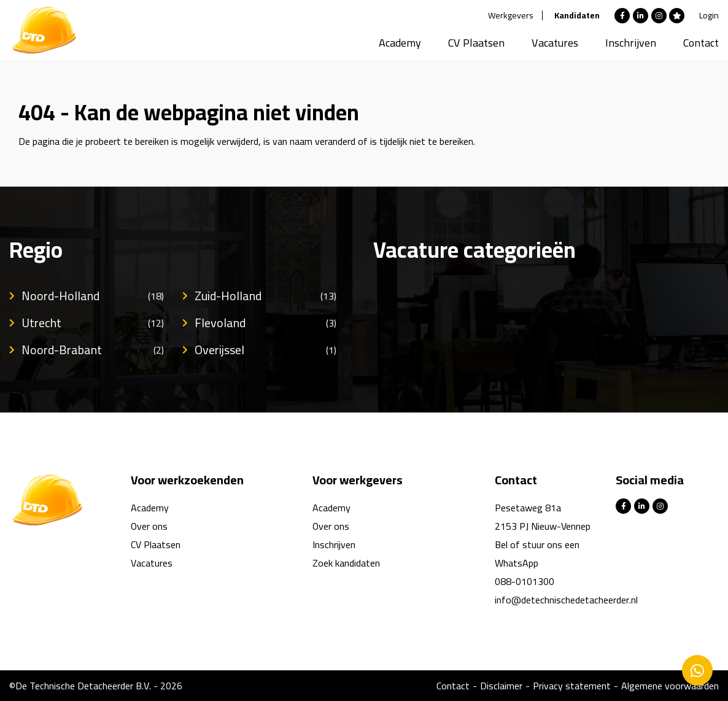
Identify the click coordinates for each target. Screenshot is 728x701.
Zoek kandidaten (346, 563)
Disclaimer (501, 686)
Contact (701, 43)
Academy (400, 43)
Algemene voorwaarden (670, 686)
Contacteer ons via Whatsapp (697, 670)
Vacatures (555, 43)
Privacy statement (572, 686)
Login (709, 15)
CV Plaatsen (476, 43)
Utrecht (93, 323)
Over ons (149, 526)
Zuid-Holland (266, 296)
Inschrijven (631, 43)
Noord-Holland (93, 296)
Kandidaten (577, 15)
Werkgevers (511, 15)
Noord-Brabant (93, 350)
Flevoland (266, 323)
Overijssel (266, 350)
